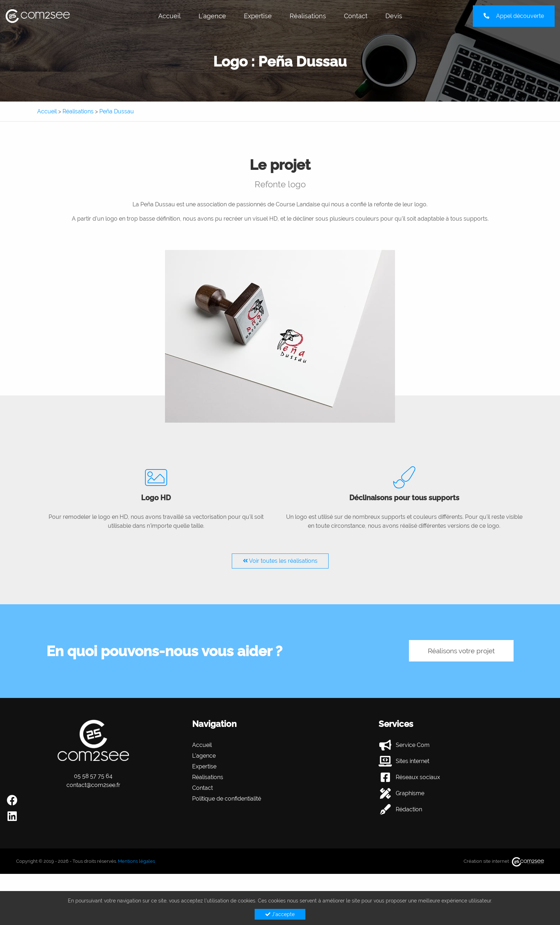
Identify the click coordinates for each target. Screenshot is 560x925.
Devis (394, 16)
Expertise (258, 16)
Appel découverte (514, 16)
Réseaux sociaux (418, 777)
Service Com (413, 745)
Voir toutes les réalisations (280, 561)
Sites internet (412, 761)
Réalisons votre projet (456, 651)
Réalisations (308, 16)
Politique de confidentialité (227, 799)
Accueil (169, 16)
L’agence (212, 16)
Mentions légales (136, 861)
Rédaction (409, 809)
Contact (356, 16)
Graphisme (410, 793)
